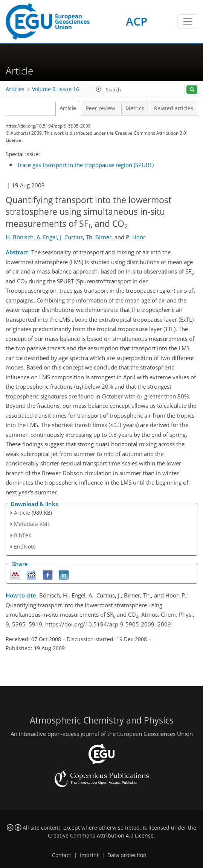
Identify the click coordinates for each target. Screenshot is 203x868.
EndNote (25, 546)
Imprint (89, 855)
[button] (99, 89)
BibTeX (23, 535)
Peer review (101, 108)
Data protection (127, 855)
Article (68, 108)
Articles (15, 89)
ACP (137, 21)
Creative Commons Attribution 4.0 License (101, 836)
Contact (62, 855)
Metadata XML (32, 524)
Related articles (174, 108)
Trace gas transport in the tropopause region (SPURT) (85, 165)
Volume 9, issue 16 (56, 89)
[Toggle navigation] (187, 21)
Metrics (135, 108)
